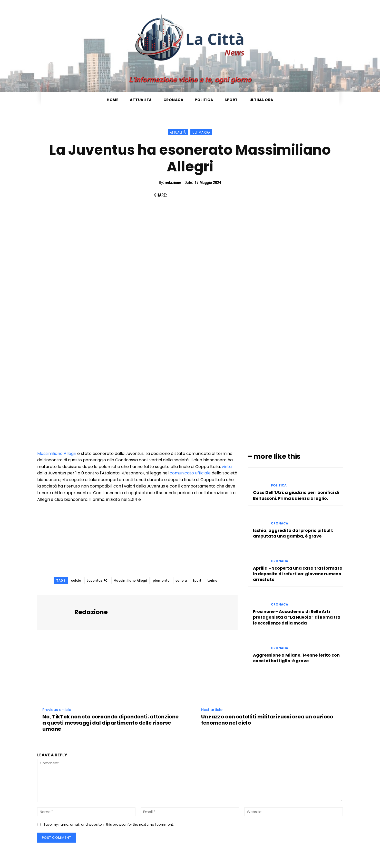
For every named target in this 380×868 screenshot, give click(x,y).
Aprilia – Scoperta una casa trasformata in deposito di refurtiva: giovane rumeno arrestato (298, 574)
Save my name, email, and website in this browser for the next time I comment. (109, 825)
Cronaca (280, 523)
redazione (173, 183)
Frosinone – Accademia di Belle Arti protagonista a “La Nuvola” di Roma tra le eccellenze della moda (297, 617)
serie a (181, 581)
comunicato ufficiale (190, 473)
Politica (279, 485)
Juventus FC (97, 581)
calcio (76, 581)
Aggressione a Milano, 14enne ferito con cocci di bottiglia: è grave (296, 658)
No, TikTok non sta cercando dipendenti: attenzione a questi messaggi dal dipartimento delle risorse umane (110, 723)
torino (212, 581)
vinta (227, 467)
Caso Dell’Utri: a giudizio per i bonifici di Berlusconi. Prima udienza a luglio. (296, 495)
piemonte (161, 581)
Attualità (178, 132)
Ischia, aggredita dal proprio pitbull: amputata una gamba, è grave (293, 533)
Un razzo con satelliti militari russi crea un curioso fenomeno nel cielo (267, 720)
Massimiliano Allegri (57, 453)
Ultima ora (201, 132)
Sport (197, 581)
